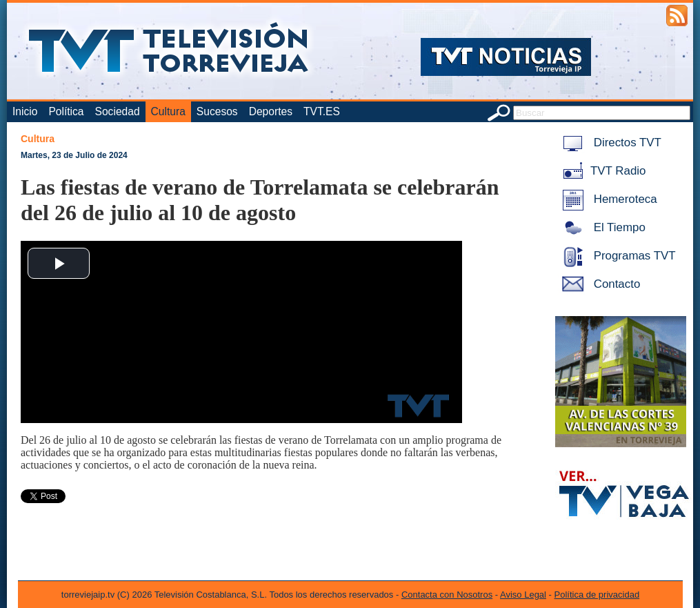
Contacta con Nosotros (447, 595)
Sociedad (118, 111)
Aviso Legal (523, 595)
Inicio (25, 111)
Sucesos (217, 111)
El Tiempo (601, 227)
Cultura (168, 111)
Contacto (599, 284)
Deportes (271, 111)
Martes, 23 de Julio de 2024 (74, 155)
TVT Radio (601, 171)
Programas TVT (617, 256)
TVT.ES (322, 111)
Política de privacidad (597, 595)
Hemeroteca (607, 199)
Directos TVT (609, 143)
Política (66, 111)
